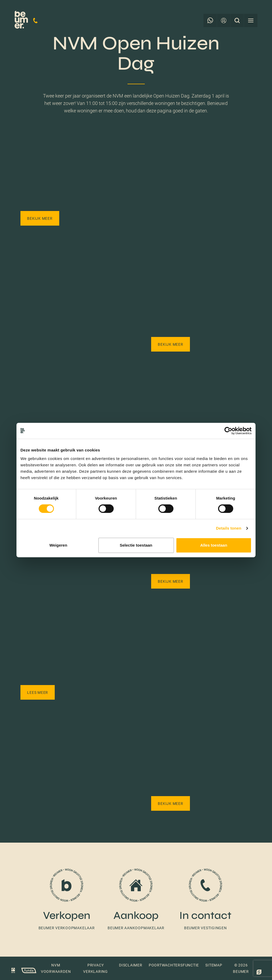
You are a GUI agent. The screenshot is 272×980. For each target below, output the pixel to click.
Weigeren (58, 545)
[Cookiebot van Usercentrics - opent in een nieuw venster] (228, 431)
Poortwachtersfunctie (174, 965)
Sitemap (214, 965)
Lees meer (38, 692)
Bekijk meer (40, 218)
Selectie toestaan (136, 545)
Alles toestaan (214, 545)
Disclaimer (131, 965)
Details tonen (229, 528)
